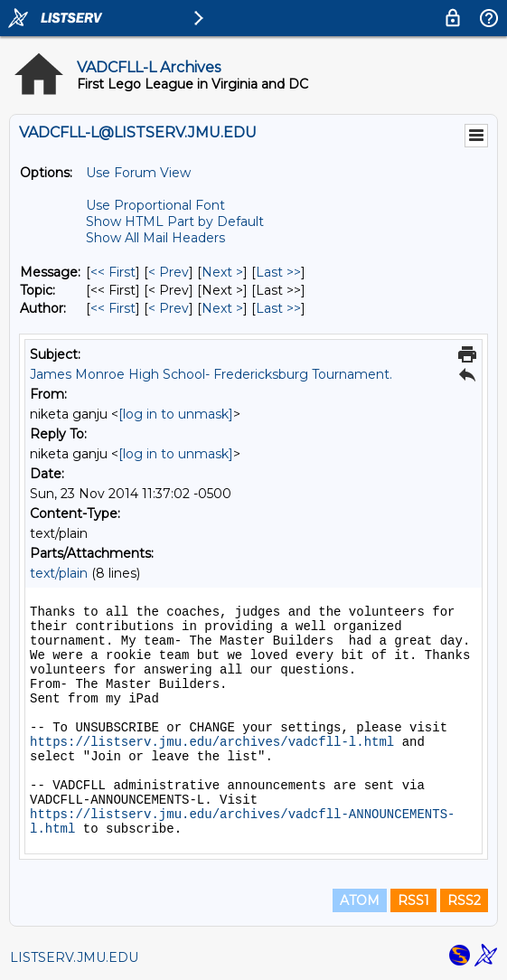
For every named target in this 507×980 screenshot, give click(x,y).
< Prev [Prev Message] (169, 272)
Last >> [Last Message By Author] (278, 308)
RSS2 (464, 900)
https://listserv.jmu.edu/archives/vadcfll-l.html (212, 742)
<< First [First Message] (113, 272)
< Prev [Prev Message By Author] (169, 308)
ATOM (360, 900)
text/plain (59, 573)
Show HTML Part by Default (175, 221)
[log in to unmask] (176, 414)
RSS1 (413, 900)
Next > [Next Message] (222, 272)
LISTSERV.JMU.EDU (74, 957)
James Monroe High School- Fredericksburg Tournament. (211, 374)
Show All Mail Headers (155, 238)
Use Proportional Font (155, 205)
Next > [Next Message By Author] (222, 308)
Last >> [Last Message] (278, 272)
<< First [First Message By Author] (113, 308)
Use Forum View (138, 173)
